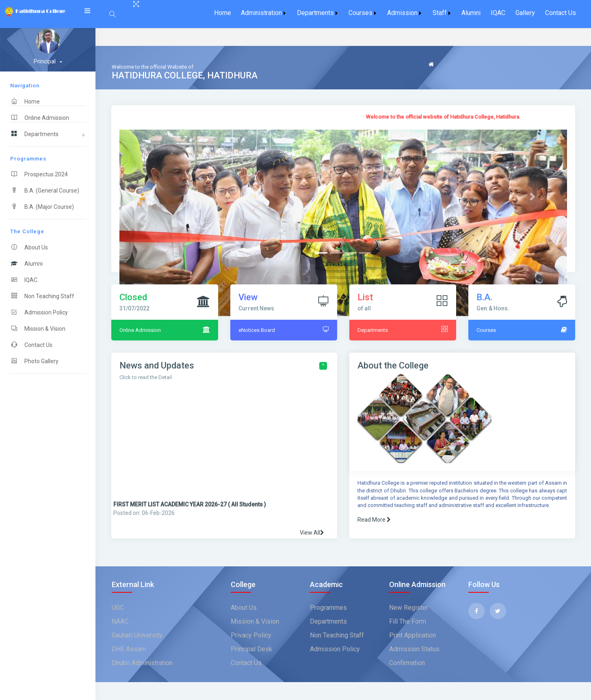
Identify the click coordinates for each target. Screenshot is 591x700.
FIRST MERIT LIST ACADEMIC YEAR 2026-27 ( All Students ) (190, 514)
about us (244, 608)
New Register (409, 608)
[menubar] (395, 13)
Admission (402, 13)
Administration (261, 13)
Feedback (442, 76)
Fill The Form (408, 621)
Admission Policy (335, 649)
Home (223, 13)
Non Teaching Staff (337, 635)
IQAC (498, 13)
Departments (315, 13)
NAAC (120, 621)
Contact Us (561, 13)
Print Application (412, 635)
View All (312, 533)
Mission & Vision (255, 621)
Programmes (328, 608)
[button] (153, 197)
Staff (440, 13)
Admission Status (414, 649)
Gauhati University (137, 635)
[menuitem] (222, 13)
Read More (374, 520)
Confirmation (407, 663)
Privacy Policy (251, 635)
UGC (118, 608)
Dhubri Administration (142, 663)
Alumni (471, 13)
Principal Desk (251, 649)
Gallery (525, 13)
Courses (360, 13)
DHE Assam (129, 649)
